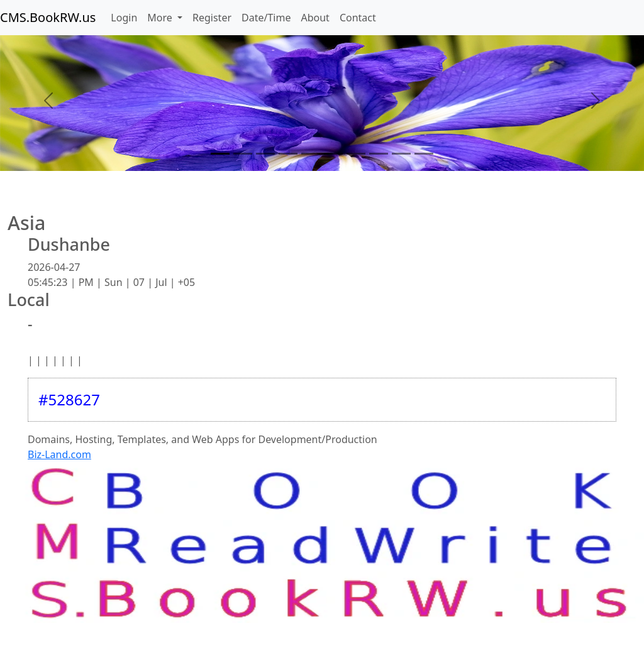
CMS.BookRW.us (48, 17)
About (315, 18)
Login (124, 18)
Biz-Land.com (59, 454)
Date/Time (266, 18)
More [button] (161, 18)
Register (212, 18)
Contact (358, 18)
